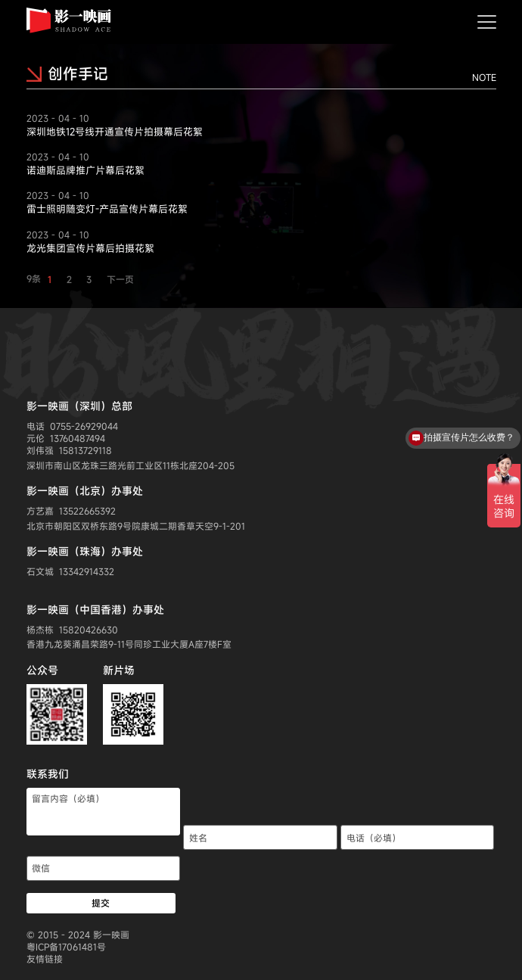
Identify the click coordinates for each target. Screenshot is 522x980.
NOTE (484, 77)
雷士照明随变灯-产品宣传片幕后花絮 (107, 209)
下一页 (120, 279)
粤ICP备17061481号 (66, 947)
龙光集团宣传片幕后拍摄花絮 (90, 248)
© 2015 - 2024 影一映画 (78, 935)
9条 (34, 278)
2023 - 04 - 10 (58, 118)
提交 (101, 903)
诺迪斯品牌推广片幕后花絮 (85, 170)
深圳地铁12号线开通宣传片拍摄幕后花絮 (115, 132)
